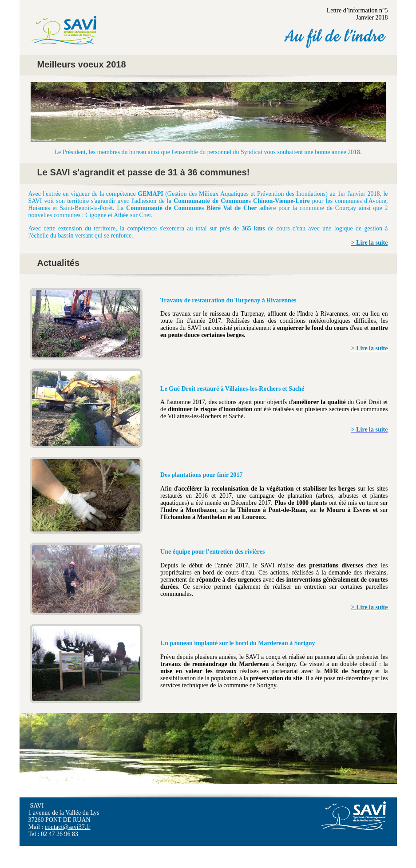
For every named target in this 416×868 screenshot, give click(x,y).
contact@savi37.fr (68, 827)
